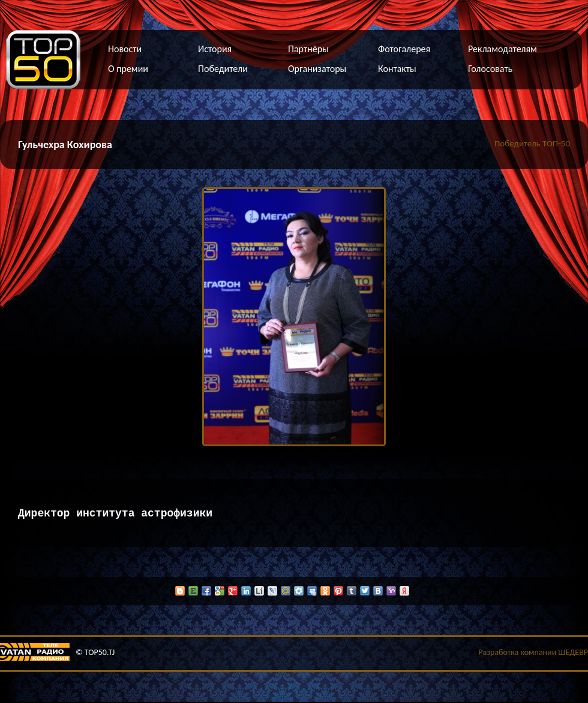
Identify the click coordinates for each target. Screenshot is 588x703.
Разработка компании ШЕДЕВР (533, 654)
